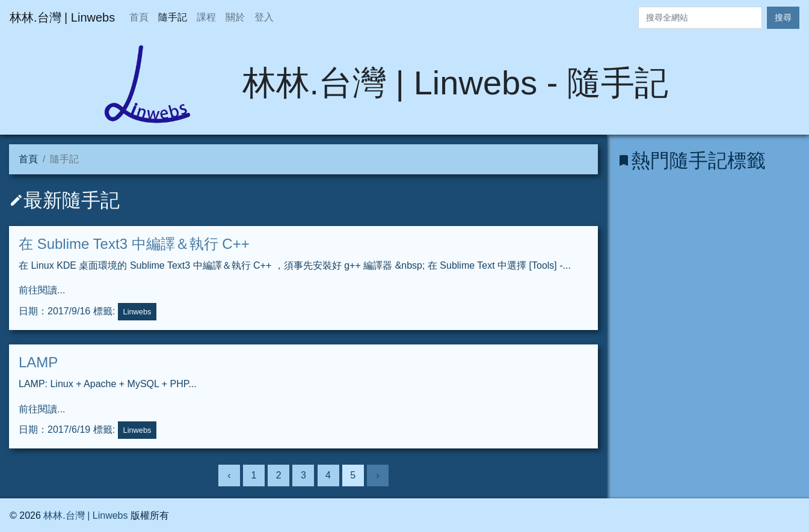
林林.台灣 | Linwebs (85, 515)
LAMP (38, 362)
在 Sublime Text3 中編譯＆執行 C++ (134, 244)
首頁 (139, 17)
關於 (235, 17)
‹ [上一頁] (229, 475)
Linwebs (137, 312)
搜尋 (783, 17)
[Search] (700, 18)
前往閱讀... (42, 290)
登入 (264, 17)
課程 (206, 17)
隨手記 (173, 17)
